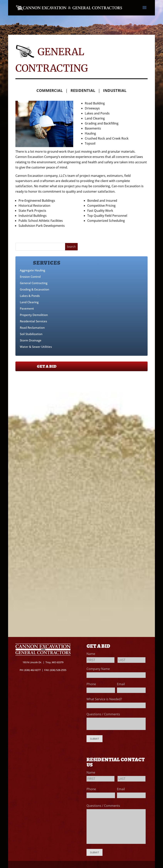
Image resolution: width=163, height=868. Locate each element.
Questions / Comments (103, 714)
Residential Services (33, 321)
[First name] (100, 660)
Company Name (98, 669)
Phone (92, 684)
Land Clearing (29, 302)
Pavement (27, 308)
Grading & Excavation (34, 289)
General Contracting (34, 283)
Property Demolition (34, 315)
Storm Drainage (31, 340)
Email (122, 684)
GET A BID (47, 366)
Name (92, 654)
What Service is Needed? (105, 699)
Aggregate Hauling (32, 270)
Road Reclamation (32, 328)
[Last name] (131, 660)
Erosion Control (30, 277)
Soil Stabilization (31, 334)
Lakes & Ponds (30, 296)
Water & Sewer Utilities (36, 347)
